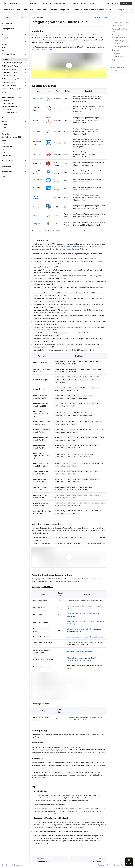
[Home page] (32, 18)
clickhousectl (6, 100)
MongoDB (36, 224)
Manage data (28, 10)
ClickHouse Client (8, 103)
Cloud (18, 10)
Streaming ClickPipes (121, 47)
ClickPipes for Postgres (10, 66)
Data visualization (8, 161)
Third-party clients (8, 54)
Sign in (117, 3)
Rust (3, 48)
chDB (86, 10)
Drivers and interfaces (9, 107)
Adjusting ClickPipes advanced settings (119, 36)
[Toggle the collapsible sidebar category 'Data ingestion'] (26, 171)
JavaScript (5, 38)
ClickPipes (5, 59)
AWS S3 (4, 121)
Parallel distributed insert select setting (80, 651)
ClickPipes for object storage (12, 63)
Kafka (4, 128)
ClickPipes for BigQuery (10, 82)
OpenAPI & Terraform (9, 86)
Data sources (6, 118)
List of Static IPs (118, 26)
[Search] (15, 17)
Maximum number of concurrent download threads (85, 637)
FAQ (114, 60)
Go (3, 35)
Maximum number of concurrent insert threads (83, 621)
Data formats (6, 166)
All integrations (7, 23)
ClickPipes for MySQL (9, 76)
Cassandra (5, 134)
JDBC (4, 149)
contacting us (86, 231)
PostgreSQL (6, 124)
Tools (4, 176)
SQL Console (6, 110)
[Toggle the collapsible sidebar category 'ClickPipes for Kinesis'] (26, 72)
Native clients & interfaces (11, 97)
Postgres (36, 207)
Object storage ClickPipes (119, 42)
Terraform (49, 50)
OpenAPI (39, 50)
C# (3, 51)
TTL (97, 752)
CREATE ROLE (95, 538)
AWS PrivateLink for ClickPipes (12, 89)
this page (46, 825)
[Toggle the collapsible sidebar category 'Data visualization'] (26, 161)
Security (117, 865)
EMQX (4, 143)
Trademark (102, 865)
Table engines (7, 156)
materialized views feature (70, 814)
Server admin (41, 10)
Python (4, 45)
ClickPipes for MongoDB (10, 79)
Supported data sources (121, 22)
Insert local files (7, 146)
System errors (119, 57)
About (93, 10)
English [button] (121, 10)
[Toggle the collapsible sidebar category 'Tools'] (26, 176)
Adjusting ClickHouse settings (120, 30)
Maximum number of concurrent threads (81, 614)
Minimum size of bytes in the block (79, 629)
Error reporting (117, 50)
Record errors (119, 53)
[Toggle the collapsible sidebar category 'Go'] (26, 35)
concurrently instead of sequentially (79, 660)
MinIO (4, 140)
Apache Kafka (38, 99)
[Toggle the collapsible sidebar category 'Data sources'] (26, 118)
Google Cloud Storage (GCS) (12, 137)
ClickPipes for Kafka (9, 69)
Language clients (8, 29)
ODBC (4, 153)
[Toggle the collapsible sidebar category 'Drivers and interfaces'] (26, 107)
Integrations (65, 10)
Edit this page (101, 17)
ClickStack (76, 10)
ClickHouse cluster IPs (66, 249)
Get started (126, 3)
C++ (3, 32)
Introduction (116, 19)
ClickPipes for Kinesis (9, 72)
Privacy (110, 865)
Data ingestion (7, 171)
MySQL (4, 131)
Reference (53, 10)
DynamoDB (6, 92)
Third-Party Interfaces (9, 113)
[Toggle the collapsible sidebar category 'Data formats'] (26, 166)
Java (3, 41)
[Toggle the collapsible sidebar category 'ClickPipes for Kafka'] (26, 69)
